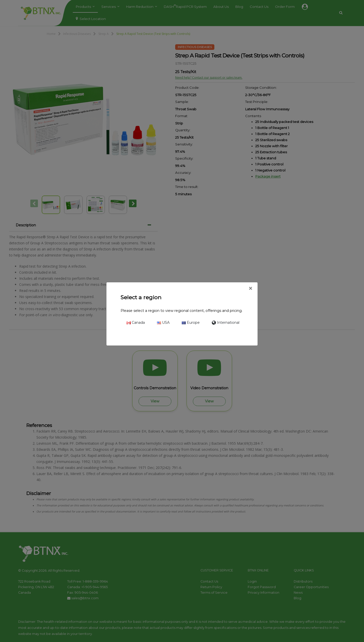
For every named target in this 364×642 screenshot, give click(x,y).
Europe (191, 323)
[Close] (250, 289)
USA (163, 323)
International (226, 323)
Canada (136, 323)
